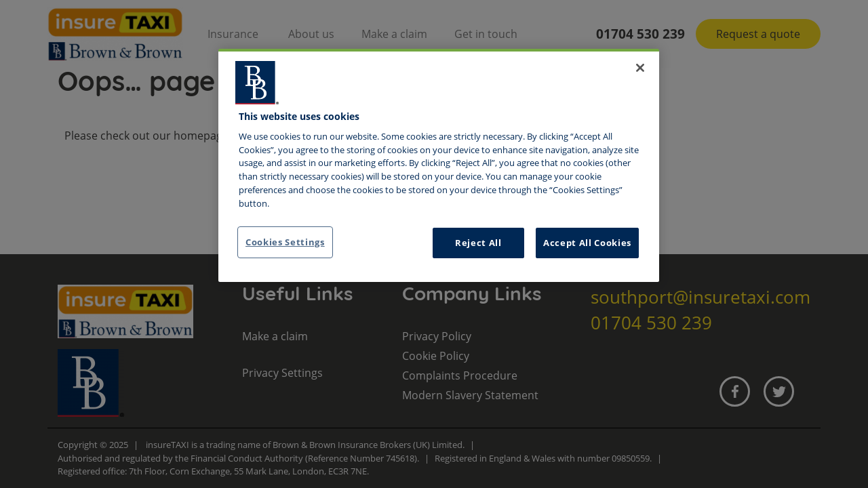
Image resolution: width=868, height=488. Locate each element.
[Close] (640, 68)
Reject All (478, 243)
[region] (439, 165)
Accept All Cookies (587, 243)
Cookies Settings (285, 242)
